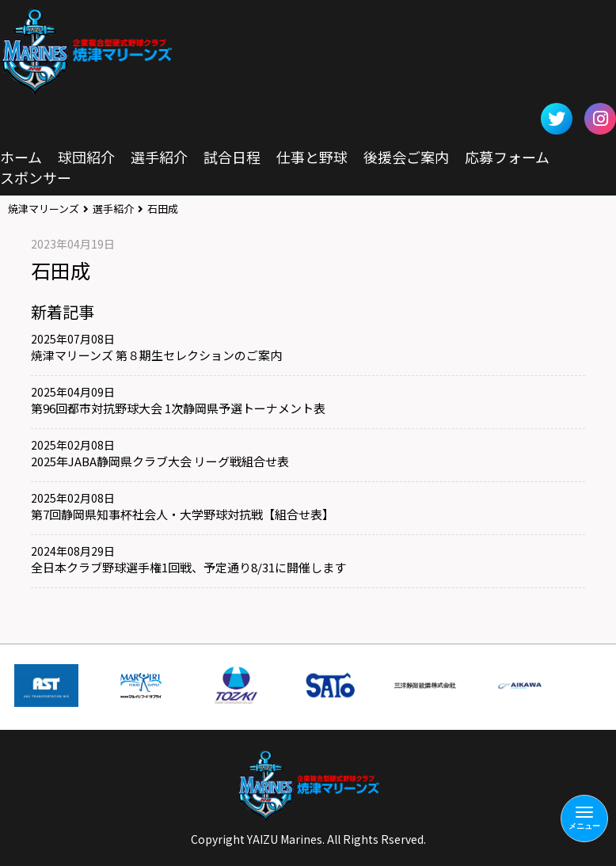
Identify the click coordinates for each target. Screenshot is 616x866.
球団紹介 (86, 157)
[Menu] (584, 819)
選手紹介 (159, 157)
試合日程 (232, 157)
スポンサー (36, 177)
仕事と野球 (312, 157)
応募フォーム (507, 157)
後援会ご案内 (406, 157)
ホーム (21, 157)
